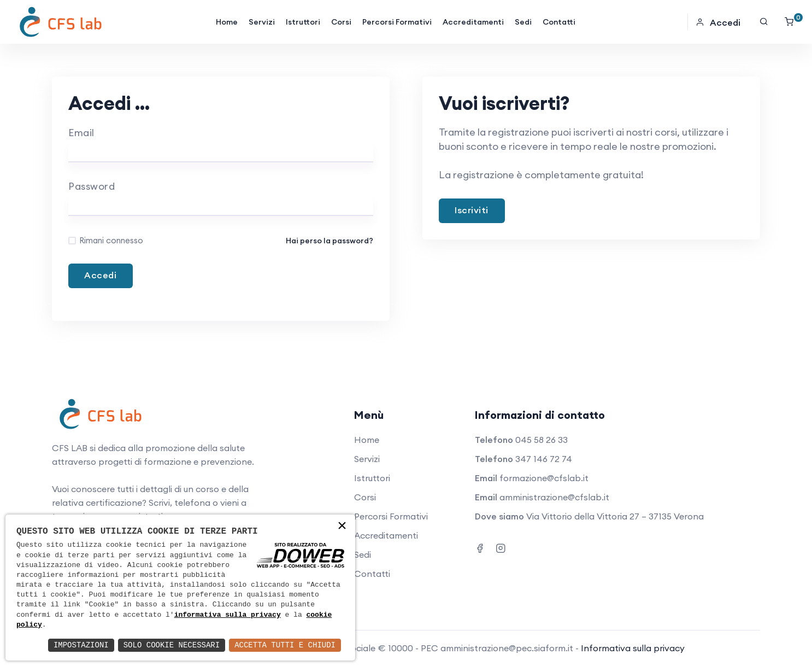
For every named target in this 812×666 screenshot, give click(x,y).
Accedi (718, 22)
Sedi (523, 22)
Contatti (559, 22)
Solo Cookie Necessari (172, 645)
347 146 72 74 (544, 459)
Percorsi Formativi (397, 22)
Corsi (341, 22)
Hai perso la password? (329, 241)
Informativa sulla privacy (633, 648)
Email (81, 133)
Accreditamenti (473, 22)
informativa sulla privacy (228, 615)
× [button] (342, 527)
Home (227, 22)
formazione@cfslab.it (544, 478)
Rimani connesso (111, 240)
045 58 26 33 (542, 440)
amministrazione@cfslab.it (554, 497)
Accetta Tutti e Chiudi (285, 645)
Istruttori (303, 22)
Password (92, 186)
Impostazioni (81, 645)
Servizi (262, 22)
